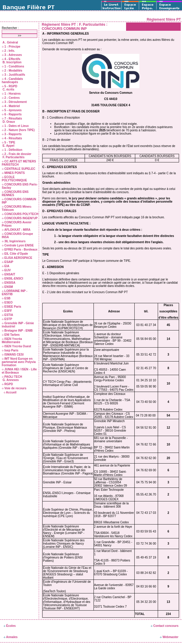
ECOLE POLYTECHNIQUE (14, 179)
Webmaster (169, 637)
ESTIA (7, 315)
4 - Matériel (11, 106)
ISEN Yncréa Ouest (16, 346)
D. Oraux (8, 122)
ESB (6, 298)
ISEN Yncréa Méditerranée (12, 340)
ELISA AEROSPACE (17, 258)
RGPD (7, 384)
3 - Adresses (12, 55)
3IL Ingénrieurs (14, 241)
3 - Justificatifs (13, 75)
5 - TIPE (8, 142)
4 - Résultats (12, 138)
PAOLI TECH (12, 377)
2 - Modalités (12, 71)
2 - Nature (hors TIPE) (18, 130)
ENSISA (9, 283)
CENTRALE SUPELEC (18, 169)
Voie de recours (14, 388)
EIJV (6, 270)
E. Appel (8, 146)
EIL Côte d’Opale (15, 254)
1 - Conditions (13, 66)
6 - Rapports (12, 114)
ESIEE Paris (11, 307)
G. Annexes (10, 380)
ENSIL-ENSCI (12, 279)
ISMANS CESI (13, 355)
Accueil (10, 392)
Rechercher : (10, 28)
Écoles (10, 626)
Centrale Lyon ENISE (18, 245)
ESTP (7, 319)
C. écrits (8, 89)
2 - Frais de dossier (17, 154)
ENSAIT (8, 274)
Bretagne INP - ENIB (17, 331)
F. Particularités (13, 157)
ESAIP (8, 262)
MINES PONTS (13, 173)
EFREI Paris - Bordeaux (20, 250)
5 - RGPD (9, 86)
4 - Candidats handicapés (12, 80)
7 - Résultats (12, 118)
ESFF (7, 311)
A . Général (10, 42)
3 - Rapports (12, 134)
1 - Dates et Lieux (15, 126)
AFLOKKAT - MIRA (16, 230)
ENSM (7, 287)
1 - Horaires (11, 94)
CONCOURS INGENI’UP (20, 218)
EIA (5, 266)
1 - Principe (11, 47)
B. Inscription (12, 62)
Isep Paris (10, 350)
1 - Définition (12, 150)
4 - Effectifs (11, 59)
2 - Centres (11, 98)
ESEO (7, 302)
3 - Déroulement (14, 102)
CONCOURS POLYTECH (20, 214)
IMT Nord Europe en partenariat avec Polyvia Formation (19, 362)
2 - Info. (8, 51)
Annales (11, 637)
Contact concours (165, 626)
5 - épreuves (12, 110)
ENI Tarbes (11, 335)
